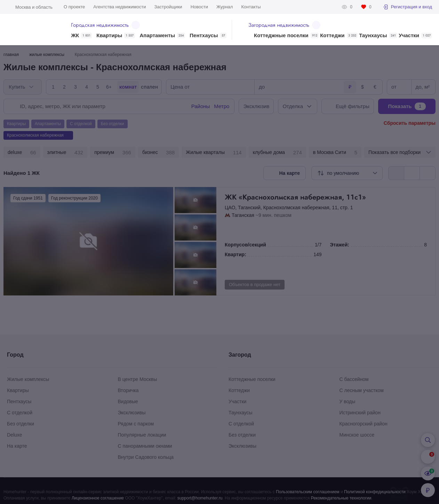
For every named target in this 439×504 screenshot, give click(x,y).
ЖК (81, 35)
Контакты (251, 7)
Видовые (128, 401)
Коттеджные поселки (286, 35)
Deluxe (15, 435)
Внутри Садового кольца (146, 457)
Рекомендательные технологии (341, 498)
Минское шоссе (357, 435)
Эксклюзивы (132, 413)
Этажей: (340, 245)
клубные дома (277, 153)
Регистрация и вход (407, 7)
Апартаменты (163, 35)
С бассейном (354, 379)
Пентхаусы (208, 35)
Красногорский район (364, 424)
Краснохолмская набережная (296, 208)
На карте (17, 446)
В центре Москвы (138, 379)
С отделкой (20, 413)
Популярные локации (142, 435)
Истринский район (360, 413)
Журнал (225, 7)
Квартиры (116, 35)
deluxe (22, 153)
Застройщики (168, 7)
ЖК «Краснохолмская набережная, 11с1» (326, 197)
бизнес (158, 153)
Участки (415, 35)
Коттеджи (339, 35)
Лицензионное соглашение (98, 498)
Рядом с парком (136, 424)
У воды (348, 401)
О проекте (74, 7)
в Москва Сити (335, 153)
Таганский (249, 208)
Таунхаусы (378, 35)
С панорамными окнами (145, 446)
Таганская (243, 215)
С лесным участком (362, 390)
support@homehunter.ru (200, 498)
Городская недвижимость (105, 25)
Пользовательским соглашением (308, 492)
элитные (65, 153)
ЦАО (230, 208)
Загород (240, 355)
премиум (113, 153)
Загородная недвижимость (284, 25)
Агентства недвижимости (119, 7)
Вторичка (128, 390)
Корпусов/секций (245, 245)
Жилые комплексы (28, 379)
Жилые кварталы (214, 153)
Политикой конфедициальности (375, 492)
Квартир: (236, 254)
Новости (199, 7)
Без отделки (21, 424)
